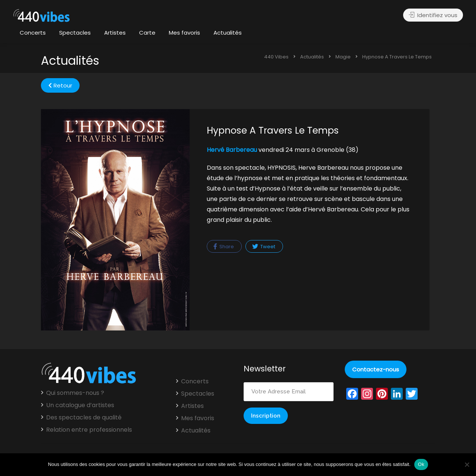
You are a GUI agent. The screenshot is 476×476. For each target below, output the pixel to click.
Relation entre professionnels (89, 430)
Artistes (115, 33)
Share (224, 247)
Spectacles (75, 33)
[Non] (467, 464)
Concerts (33, 33)
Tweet (264, 247)
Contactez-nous (376, 369)
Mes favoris (184, 33)
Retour (60, 85)
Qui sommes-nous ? (75, 393)
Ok (421, 464)
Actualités (228, 33)
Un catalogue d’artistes (80, 405)
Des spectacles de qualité (84, 418)
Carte (147, 33)
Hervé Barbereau (232, 150)
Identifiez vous (433, 15)
